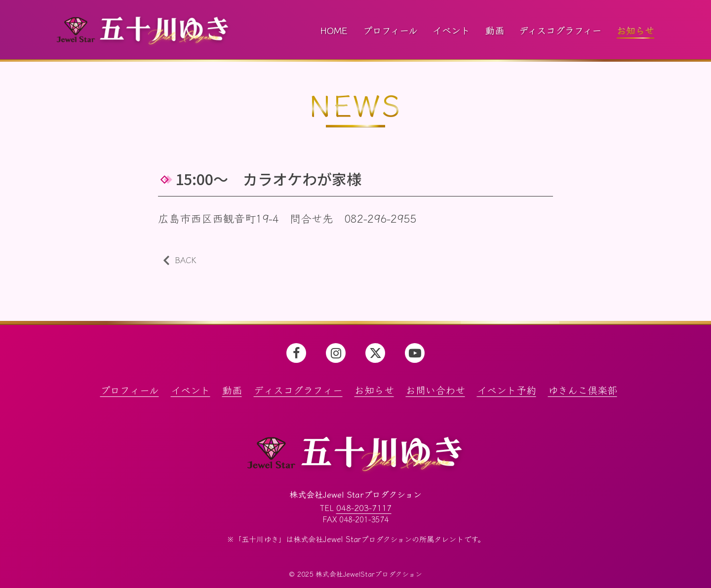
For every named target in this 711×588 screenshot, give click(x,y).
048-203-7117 (364, 507)
